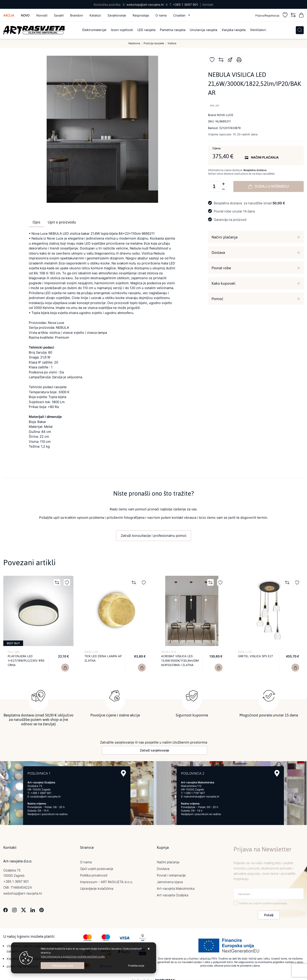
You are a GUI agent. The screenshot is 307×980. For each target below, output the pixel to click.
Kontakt (208, 5)
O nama (161, 15)
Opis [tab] (36, 222)
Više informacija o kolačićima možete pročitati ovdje (73, 957)
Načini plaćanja (225, 237)
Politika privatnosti (94, 875)
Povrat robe (221, 268)
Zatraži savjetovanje (154, 750)
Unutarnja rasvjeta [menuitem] (204, 30)
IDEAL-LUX (91, 652)
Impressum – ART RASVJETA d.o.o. (107, 882)
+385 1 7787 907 (195, 793)
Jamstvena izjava (170, 882)
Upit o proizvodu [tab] (62, 222)
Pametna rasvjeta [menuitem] (173, 30)
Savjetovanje (117, 15)
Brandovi (77, 15)
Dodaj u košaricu (269, 186)
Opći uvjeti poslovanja (97, 869)
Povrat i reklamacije (171, 875)
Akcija (9, 15)
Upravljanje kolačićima (97, 889)
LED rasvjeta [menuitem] (146, 30)
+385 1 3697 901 (185, 5)
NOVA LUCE (169, 652)
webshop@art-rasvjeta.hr (145, 5)
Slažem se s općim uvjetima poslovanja (263, 903)
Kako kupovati (224, 283)
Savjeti (59, 15)
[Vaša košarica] (301, 16)
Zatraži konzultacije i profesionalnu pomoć (154, 536)
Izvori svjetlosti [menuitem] (122, 30)
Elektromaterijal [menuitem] (94, 30)
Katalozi (95, 15)
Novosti (42, 15)
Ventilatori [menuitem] (258, 30)
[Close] (62, 966)
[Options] (136, 966)
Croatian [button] (180, 15)
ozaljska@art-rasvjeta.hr (46, 796)
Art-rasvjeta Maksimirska (176, 889)
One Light (14, 652)
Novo (25, 15)
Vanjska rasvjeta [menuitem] (234, 30)
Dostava (218, 253)
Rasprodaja (141, 15)
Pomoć (217, 299)
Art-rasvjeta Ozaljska (173, 895)
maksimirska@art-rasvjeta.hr (202, 796)
